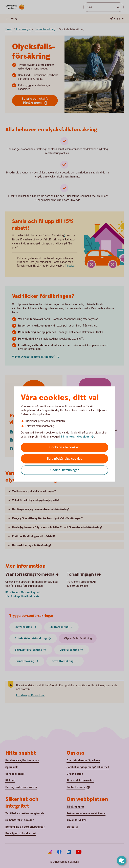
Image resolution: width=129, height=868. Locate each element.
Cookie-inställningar (65, 470)
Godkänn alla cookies (64, 447)
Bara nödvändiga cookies (64, 459)
